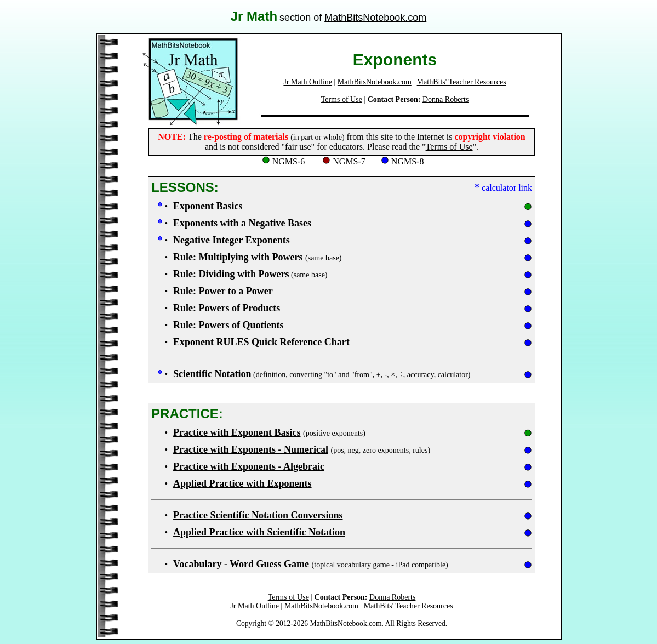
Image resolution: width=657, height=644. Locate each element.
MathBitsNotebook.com (375, 18)
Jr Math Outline (308, 82)
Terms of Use (342, 99)
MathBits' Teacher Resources (462, 82)
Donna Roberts (445, 99)
